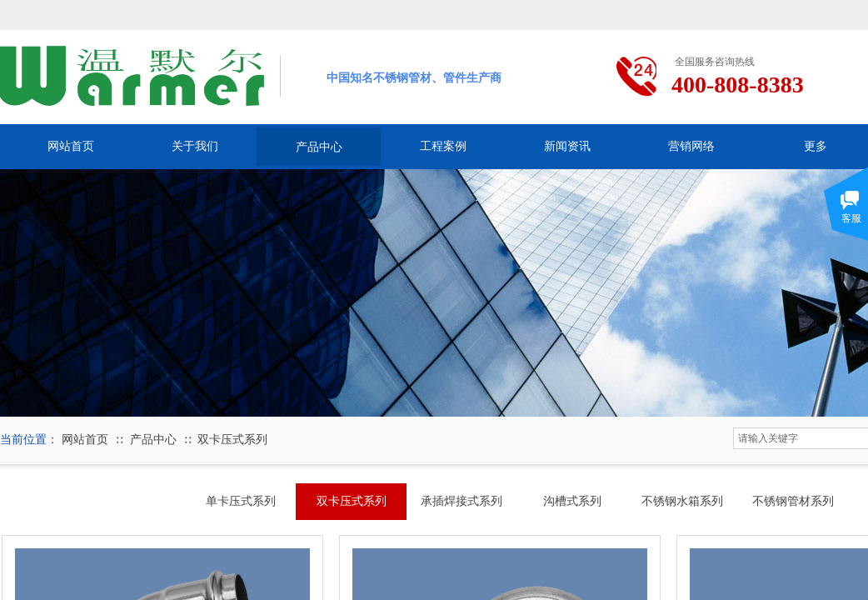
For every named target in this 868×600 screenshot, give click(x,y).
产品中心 (319, 147)
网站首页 (71, 146)
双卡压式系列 (232, 440)
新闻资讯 (567, 146)
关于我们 (195, 146)
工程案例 (443, 146)
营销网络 (691, 146)
